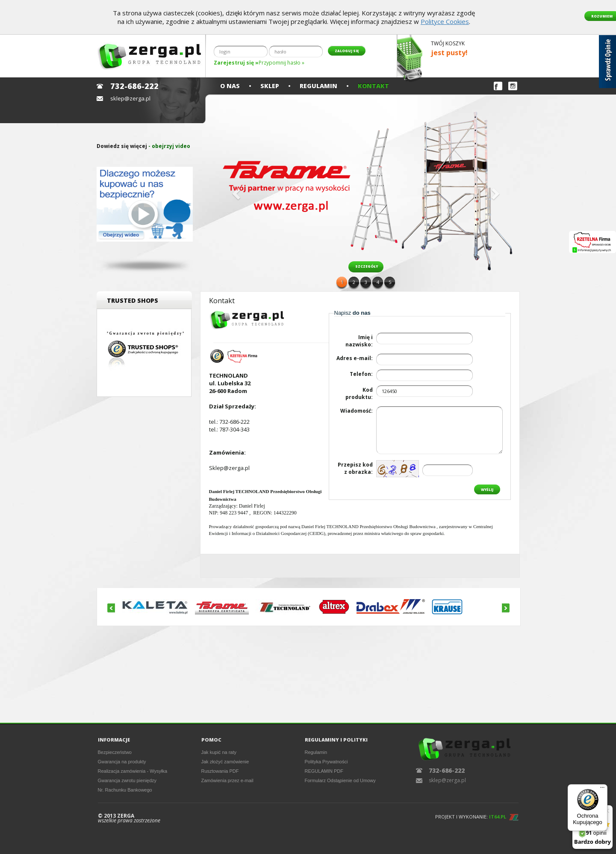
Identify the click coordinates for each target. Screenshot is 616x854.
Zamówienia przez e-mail (227, 780)
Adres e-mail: (355, 358)
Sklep (270, 86)
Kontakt (373, 86)
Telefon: (361, 374)
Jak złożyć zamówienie (225, 762)
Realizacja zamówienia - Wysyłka (133, 771)
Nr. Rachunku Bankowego (125, 790)
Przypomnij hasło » (281, 63)
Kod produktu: (359, 393)
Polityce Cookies (445, 21)
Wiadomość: (357, 411)
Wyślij (487, 489)
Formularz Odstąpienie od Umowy (340, 780)
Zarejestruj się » (236, 63)
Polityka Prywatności (326, 762)
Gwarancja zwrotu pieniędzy (127, 780)
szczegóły (367, 266)
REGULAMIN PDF (324, 771)
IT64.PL (498, 817)
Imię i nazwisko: (359, 341)
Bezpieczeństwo (115, 752)
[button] (235, 191)
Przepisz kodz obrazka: (355, 468)
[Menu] (602, 789)
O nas (230, 86)
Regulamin (318, 86)
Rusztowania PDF (220, 771)
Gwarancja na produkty (122, 762)
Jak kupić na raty (219, 752)
